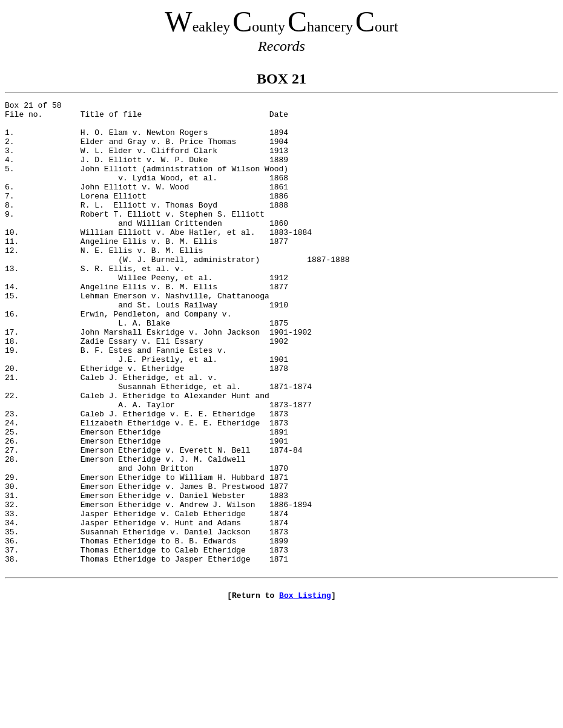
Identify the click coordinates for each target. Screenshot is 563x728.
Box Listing (305, 693)
